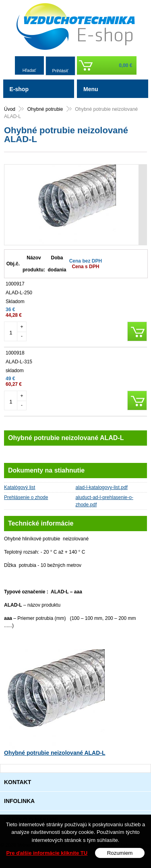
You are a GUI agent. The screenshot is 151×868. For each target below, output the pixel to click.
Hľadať (29, 70)
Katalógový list (20, 487)
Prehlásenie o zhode (26, 497)
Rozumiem (120, 853)
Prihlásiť (60, 71)
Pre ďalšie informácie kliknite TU (47, 853)
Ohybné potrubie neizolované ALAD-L (55, 753)
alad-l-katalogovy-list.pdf (102, 487)
